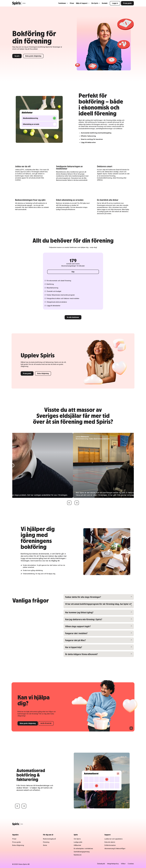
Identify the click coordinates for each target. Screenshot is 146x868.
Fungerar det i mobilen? (76, 633)
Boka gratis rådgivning (33, 56)
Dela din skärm (110, 842)
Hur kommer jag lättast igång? (79, 612)
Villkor (123, 864)
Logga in (115, 3)
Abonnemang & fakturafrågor (115, 848)
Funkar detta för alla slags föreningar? (83, 597)
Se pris (17, 56)
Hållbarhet (77, 845)
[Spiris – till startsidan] (73, 824)
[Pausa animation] (131, 728)
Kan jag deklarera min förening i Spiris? (84, 619)
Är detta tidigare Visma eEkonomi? (81, 654)
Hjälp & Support (83, 3)
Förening (46, 842)
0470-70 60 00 (46, 723)
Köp (73, 272)
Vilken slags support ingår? (78, 626)
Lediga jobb (78, 842)
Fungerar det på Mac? (75, 640)
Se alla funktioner (73, 317)
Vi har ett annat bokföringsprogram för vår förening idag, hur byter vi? (98, 604)
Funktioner (63, 3)
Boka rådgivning (43, 373)
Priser (72, 3)
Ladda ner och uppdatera (114, 839)
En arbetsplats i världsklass (83, 848)
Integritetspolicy (113, 864)
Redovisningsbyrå (49, 839)
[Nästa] (77, 503)
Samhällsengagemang (82, 852)
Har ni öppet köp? (75, 647)
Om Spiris (96, 3)
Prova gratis (127, 3)
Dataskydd (101, 864)
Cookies (131, 864)
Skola (45, 845)
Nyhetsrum (78, 855)
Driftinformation (110, 845)
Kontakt (105, 3)
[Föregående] (69, 503)
